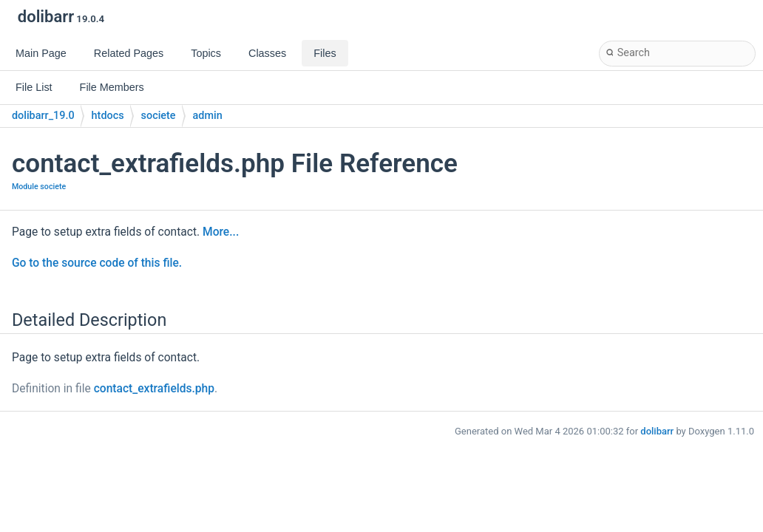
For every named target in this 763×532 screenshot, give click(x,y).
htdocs (108, 116)
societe (159, 116)
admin (208, 116)
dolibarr (657, 431)
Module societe (39, 187)
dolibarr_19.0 (43, 116)
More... (221, 232)
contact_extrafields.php (154, 389)
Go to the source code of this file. (97, 263)
